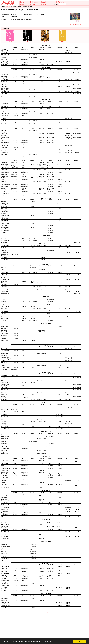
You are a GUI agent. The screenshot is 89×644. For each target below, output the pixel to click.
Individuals (34, 2)
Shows (22, 2)
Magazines (44, 4)
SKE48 (62, 41)
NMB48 (45, 41)
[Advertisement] (45, 627)
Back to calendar (5, 13)
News (22, 4)
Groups (33, 4)
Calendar (44, 2)
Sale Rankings (60, 2)
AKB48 (10, 41)
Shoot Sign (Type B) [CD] (75, 24)
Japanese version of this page (45, 613)
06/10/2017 (13, 18)
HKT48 (27, 41)
